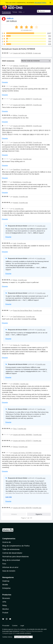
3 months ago (24, 66)
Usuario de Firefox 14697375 (23, 105)
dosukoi (16, 197)
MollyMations (17, 182)
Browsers (6, 598)
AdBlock (10, 18)
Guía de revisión (9, 571)
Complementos (9, 539)
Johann (15, 86)
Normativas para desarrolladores (16, 557)
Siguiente (39, 514)
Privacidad (6, 626)
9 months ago (37, 508)
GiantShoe (16, 169)
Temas (15, 12)
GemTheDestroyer (19, 317)
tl (13, 209)
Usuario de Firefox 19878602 (23, 142)
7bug (15, 429)
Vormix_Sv (16, 345)
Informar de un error (10, 567)
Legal (22, 626)
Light (15, 243)
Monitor (6, 609)
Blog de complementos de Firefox (16, 546)
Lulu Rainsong (18, 159)
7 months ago (25, 345)
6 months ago (41, 364)
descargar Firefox (40, 3)
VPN (4, 602)
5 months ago (37, 310)
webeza (16, 66)
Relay (5, 605)
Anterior (14, 514)
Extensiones (6, 12)
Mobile (5, 585)
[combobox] (44, 11)
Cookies (15, 626)
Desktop (6, 581)
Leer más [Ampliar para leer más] (9, 497)
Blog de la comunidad (11, 560)
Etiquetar (5, 82)
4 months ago (25, 169)
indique (16, 629)
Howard (16, 203)
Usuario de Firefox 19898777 (23, 99)
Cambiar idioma (7, 637)
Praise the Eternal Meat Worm (23, 310)
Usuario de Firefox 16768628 (23, 53)
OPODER (16, 384)
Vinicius (15, 447)
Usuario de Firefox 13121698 (22, 453)
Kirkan (15, 280)
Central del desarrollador (12, 553)
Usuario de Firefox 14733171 (22, 441)
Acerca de (6, 542)
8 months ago (23, 447)
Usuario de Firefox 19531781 (22, 508)
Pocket (5, 613)
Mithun (15, 115)
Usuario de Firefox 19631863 (22, 435)
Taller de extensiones (11, 549)
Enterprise (6, 588)
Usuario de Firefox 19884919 (23, 126)
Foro (4, 564)
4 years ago (37, 53)
